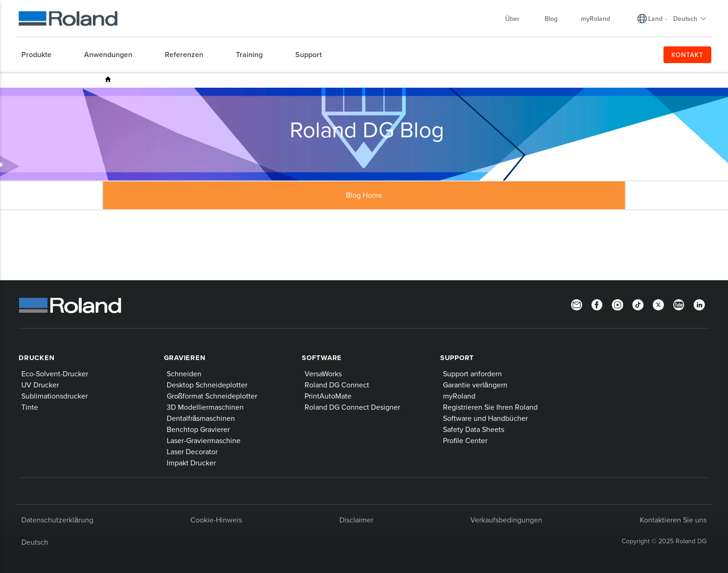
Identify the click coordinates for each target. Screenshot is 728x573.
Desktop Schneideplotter (207, 385)
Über (517, 19)
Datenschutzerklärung (57, 520)
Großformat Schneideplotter (212, 396)
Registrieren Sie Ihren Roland (490, 407)
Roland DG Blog (108, 79)
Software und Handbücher (485, 418)
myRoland (595, 19)
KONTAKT (687, 55)
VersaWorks (323, 373)
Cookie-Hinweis (216, 520)
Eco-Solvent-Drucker (55, 373)
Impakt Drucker (191, 463)
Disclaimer (356, 520)
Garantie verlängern (475, 385)
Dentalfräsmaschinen (201, 418)
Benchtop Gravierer (198, 429)
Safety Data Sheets (474, 429)
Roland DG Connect (337, 385)
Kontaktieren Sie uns (673, 520)
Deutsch (690, 19)
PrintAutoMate (328, 396)
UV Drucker (40, 385)
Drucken (36, 358)
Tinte (30, 407)
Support (457, 358)
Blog (551, 19)
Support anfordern (472, 373)
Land (655, 19)
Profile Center (465, 440)
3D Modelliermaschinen (205, 407)
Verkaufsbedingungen (506, 520)
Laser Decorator (192, 451)
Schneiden (184, 373)
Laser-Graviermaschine (204, 440)
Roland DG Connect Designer (352, 407)
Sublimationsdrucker (55, 396)
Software (322, 358)
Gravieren (185, 358)
